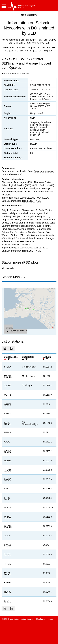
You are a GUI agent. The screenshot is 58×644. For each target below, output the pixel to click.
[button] (4, 6)
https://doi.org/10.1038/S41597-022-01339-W (25, 248)
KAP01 (8, 582)
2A (29, 47)
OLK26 (8, 507)
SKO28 (8, 385)
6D (43, 47)
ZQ (50, 51)
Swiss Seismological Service (21, 619)
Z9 (36, 51)
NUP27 (8, 461)
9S (10, 43)
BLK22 (7, 601)
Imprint (51, 619)
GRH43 (8, 451)
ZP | (45, 51)
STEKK (8, 367)
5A (36, 40)
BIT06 (7, 498)
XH (53, 47)
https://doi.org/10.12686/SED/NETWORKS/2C (25, 198)
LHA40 (8, 432)
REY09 (8, 592)
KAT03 (7, 414)
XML (38, 201)
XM (7, 51)
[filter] (8, 359)
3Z (34, 47)
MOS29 (8, 376)
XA (48, 47)
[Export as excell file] (5, 348)
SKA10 (8, 545)
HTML (25, 201)
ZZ (47, 43)
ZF (40, 51)
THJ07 (7, 554)
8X (50, 40)
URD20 (8, 517)
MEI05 (7, 573)
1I (27, 40)
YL (17, 51)
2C (38, 47)
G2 (20, 43)
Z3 (31, 51)
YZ (43, 43)
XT (12, 51)
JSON (32, 201)
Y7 (38, 43)
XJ (28, 43)
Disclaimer (41, 619)
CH (23, 40)
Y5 (26, 51)
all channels (8, 268)
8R (45, 40)
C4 (15, 43)
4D (31, 40)
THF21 (8, 564)
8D (40, 40)
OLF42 (8, 395)
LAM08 (8, 479)
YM (21, 51)
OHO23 (8, 526)
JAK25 (7, 536)
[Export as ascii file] (11, 348)
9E (55, 40)
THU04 (8, 470)
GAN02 (8, 404)
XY (33, 43)
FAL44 (7, 423)
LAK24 (7, 489)
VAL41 (7, 442)
